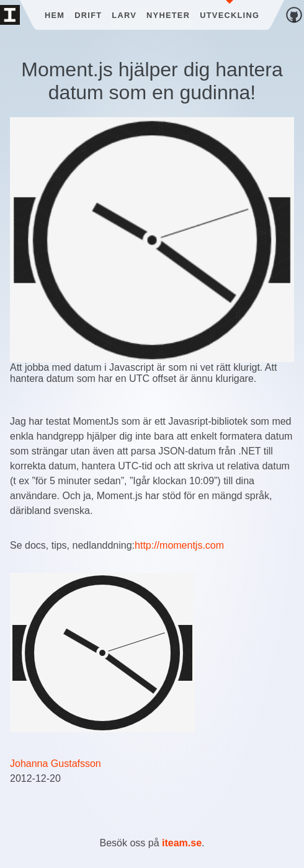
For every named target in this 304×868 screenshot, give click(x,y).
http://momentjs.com (179, 545)
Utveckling (230, 15)
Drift (88, 15)
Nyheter (168, 15)
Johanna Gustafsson (56, 764)
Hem (55, 15)
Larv (124, 15)
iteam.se (182, 843)
